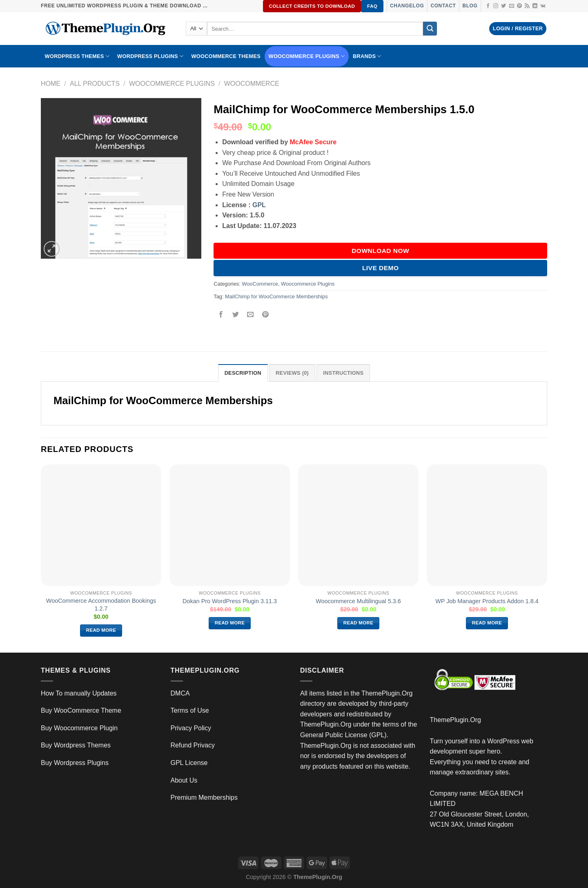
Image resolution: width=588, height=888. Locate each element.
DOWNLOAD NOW (380, 251)
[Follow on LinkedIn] (535, 6)
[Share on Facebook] (221, 315)
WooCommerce (252, 84)
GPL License (189, 763)
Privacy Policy (191, 728)
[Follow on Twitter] (503, 6)
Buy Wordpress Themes (76, 745)
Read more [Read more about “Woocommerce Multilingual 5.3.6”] (359, 623)
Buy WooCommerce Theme (81, 710)
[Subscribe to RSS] (527, 6)
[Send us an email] (512, 6)
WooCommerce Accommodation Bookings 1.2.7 (101, 605)
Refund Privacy (193, 745)
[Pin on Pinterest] (265, 315)
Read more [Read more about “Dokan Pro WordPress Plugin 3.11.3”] (230, 623)
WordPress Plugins (150, 56)
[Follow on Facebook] (488, 6)
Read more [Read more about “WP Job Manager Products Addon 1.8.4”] (487, 623)
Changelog (407, 6)
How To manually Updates (79, 693)
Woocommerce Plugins (307, 56)
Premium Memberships (204, 797)
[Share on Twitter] (236, 315)
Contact (443, 6)
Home (51, 84)
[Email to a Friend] (251, 315)
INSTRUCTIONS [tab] (343, 373)
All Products (95, 84)
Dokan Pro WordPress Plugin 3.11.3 (230, 601)
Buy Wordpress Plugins (75, 763)
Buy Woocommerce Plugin (79, 728)
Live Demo (381, 268)
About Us (184, 780)
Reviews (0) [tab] (292, 373)
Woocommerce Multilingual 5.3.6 (358, 601)
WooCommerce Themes (226, 56)
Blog (470, 6)
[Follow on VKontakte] (543, 6)
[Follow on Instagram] (496, 6)
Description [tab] (243, 373)
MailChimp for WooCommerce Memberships (276, 296)
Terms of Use (190, 710)
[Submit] (430, 29)
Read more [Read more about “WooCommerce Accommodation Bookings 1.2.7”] (101, 630)
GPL (259, 205)
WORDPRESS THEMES (77, 56)
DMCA (180, 693)
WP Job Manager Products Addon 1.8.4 (487, 601)
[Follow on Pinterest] (519, 6)
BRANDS (367, 56)
